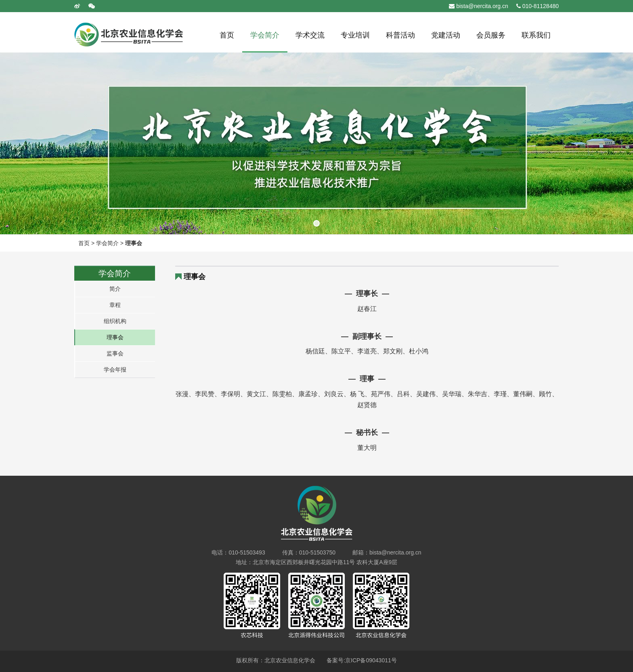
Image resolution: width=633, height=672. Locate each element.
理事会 (134, 243)
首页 (84, 243)
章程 (115, 305)
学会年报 (115, 370)
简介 (115, 289)
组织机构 (115, 321)
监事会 (115, 353)
